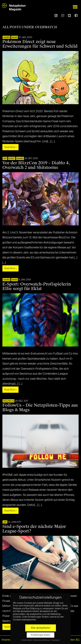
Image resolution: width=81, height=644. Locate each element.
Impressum (9, 640)
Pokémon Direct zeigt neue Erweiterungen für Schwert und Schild (40, 44)
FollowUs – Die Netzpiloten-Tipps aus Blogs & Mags (40, 407)
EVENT (12, 159)
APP (5, 159)
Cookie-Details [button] (27, 640)
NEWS (15, 38)
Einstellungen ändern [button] (40, 635)
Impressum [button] (56, 640)
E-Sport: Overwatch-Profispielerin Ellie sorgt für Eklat (37, 286)
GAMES (6, 38)
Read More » (10, 147)
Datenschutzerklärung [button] (42, 640)
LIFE (5, 522)
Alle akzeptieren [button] (41, 628)
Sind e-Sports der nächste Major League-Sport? (34, 529)
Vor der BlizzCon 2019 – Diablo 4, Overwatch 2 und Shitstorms (36, 165)
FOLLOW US (8, 401)
